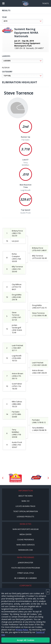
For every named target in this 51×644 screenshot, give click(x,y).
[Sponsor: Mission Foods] (15, 478)
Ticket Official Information (26, 511)
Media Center (26, 534)
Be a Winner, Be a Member (26, 578)
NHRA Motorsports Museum (26, 529)
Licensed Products (26, 517)
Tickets (46, 3)
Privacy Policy (22, 630)
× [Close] (48, 592)
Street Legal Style (26, 573)
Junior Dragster (26, 563)
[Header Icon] (3, 3)
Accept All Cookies (26, 640)
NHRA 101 (26, 501)
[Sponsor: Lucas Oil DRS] (36, 478)
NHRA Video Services (26, 545)
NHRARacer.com (26, 550)
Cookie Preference (26, 540)
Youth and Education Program (26, 568)
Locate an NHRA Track (26, 506)
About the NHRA (26, 496)
